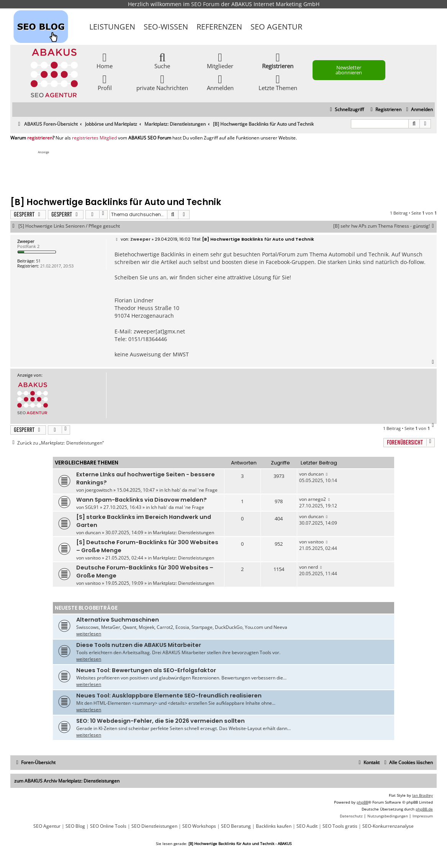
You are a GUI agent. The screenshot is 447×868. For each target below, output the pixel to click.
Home (105, 60)
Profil (105, 82)
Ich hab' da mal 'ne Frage (191, 490)
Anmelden (220, 82)
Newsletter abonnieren (349, 70)
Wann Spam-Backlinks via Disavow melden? (142, 500)
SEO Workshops (199, 826)
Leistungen (112, 27)
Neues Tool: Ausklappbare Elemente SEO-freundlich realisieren (169, 696)
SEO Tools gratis (340, 826)
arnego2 (317, 499)
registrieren (40, 138)
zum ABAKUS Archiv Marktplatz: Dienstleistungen (67, 781)
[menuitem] (418, 110)
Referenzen (219, 27)
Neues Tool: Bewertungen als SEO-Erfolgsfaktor (146, 670)
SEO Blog (75, 826)
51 (38, 261)
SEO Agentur (276, 27)
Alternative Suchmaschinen (118, 620)
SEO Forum (205, 4)
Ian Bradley (422, 795)
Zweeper (26, 241)
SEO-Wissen (166, 27)
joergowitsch (99, 490)
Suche (162, 60)
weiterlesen (89, 634)
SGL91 (92, 507)
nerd (313, 567)
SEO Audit (307, 826)
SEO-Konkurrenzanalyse (388, 826)
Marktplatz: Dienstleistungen (183, 532)
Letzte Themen (278, 82)
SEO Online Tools (108, 826)
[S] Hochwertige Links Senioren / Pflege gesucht (69, 226)
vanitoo (93, 558)
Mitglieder (220, 60)
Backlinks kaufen (274, 826)
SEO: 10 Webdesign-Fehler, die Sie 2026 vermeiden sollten (160, 721)
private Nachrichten (162, 82)
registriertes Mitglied (94, 138)
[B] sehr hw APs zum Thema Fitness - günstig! (385, 226)
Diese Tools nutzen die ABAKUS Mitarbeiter (139, 645)
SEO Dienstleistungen (154, 826)
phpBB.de (424, 809)
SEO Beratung (236, 826)
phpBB (362, 802)
